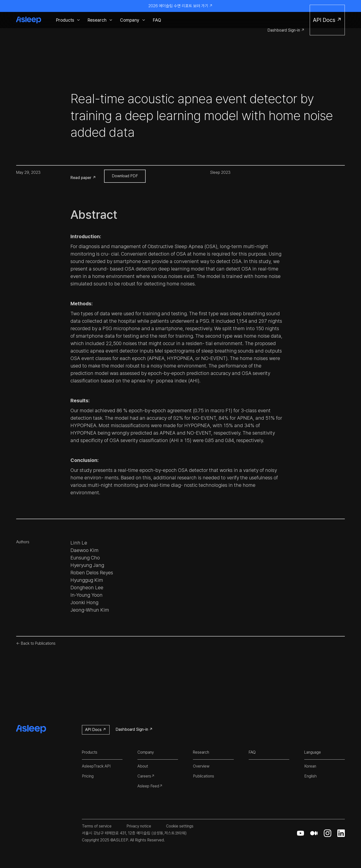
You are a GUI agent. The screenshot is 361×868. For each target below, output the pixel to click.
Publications (204, 776)
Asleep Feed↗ (150, 786)
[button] (68, 20)
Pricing (88, 776)
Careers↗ (146, 776)
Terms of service (97, 826)
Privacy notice (139, 826)
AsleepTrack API (96, 766)
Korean (310, 766)
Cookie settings (180, 826)
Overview (201, 766)
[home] (31, 20)
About (143, 766)
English (310, 776)
